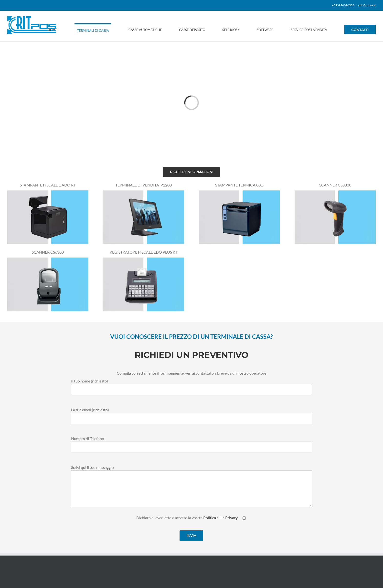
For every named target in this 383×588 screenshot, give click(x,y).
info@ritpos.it (367, 5)
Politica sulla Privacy (220, 518)
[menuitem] (61, 27)
